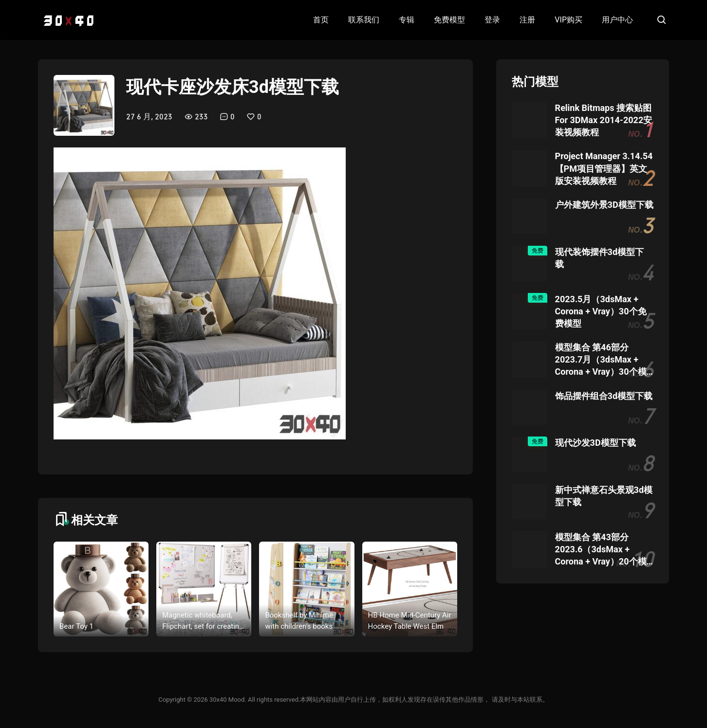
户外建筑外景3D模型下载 (604, 205)
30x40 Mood (227, 700)
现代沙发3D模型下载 (595, 443)
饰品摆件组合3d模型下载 (604, 396)
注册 (527, 20)
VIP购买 (568, 20)
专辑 (407, 20)
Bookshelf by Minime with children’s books (299, 621)
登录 (492, 20)
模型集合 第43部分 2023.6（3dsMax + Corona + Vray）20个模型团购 (601, 550)
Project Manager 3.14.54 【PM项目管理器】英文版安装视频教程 (604, 168)
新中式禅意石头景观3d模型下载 (604, 496)
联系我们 (364, 20)
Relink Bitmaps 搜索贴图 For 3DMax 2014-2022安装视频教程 (604, 120)
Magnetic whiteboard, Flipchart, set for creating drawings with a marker (203, 621)
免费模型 (449, 20)
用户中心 (617, 20)
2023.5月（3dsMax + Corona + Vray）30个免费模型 (601, 311)
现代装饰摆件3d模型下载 (599, 258)
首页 (321, 20)
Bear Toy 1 (76, 626)
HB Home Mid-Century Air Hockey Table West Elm (410, 621)
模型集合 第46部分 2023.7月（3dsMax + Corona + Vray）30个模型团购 (601, 360)
